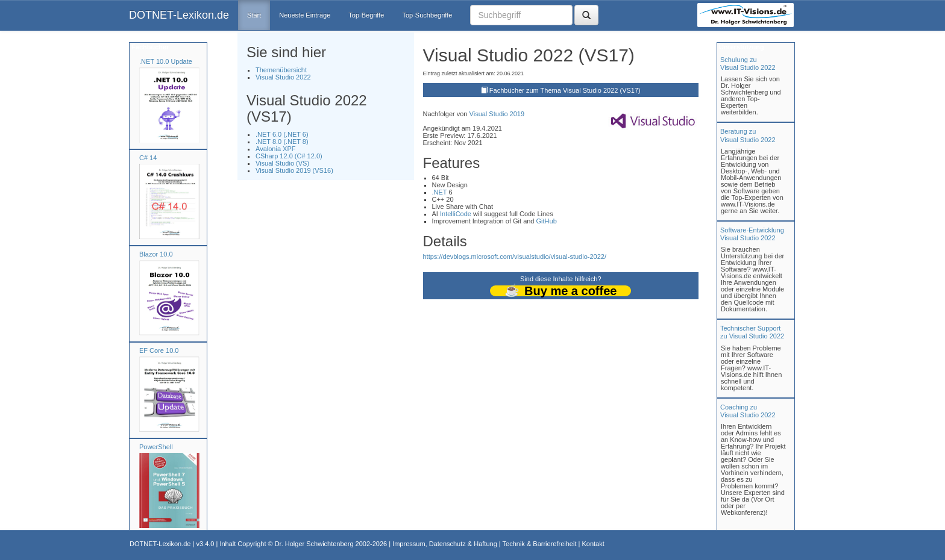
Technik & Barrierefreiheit (540, 544)
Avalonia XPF (275, 149)
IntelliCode (456, 214)
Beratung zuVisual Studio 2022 (748, 135)
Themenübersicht (281, 70)
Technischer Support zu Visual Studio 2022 (752, 332)
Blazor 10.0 (156, 254)
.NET (440, 192)
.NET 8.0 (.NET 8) (282, 142)
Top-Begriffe (366, 15)
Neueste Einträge (305, 15)
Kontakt (593, 544)
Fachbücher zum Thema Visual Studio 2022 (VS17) (565, 90)
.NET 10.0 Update (166, 61)
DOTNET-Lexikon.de (179, 15)
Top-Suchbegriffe (427, 15)
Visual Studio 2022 (283, 77)
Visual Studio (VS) (282, 163)
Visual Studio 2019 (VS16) (294, 170)
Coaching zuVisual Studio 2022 (748, 411)
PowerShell (156, 447)
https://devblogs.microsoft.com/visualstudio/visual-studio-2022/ (515, 257)
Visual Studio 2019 (497, 114)
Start (254, 15)
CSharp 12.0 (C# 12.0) (289, 156)
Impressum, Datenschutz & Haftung (445, 544)
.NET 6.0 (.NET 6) (282, 134)
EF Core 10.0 (159, 350)
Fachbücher (149, 47)
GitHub (547, 221)
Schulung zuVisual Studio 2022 (748, 64)
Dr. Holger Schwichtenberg (314, 544)
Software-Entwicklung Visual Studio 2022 (752, 234)
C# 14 (148, 158)
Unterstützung (741, 47)
